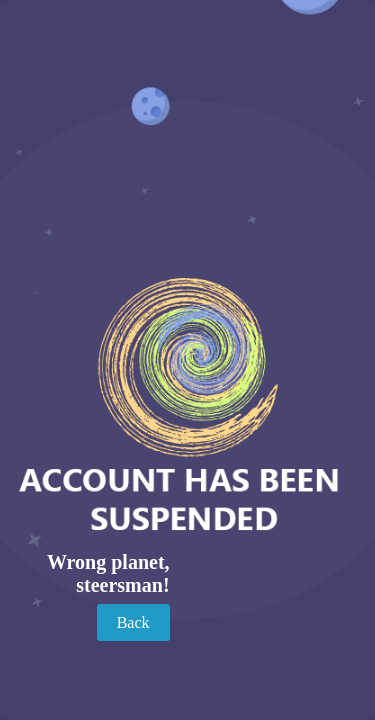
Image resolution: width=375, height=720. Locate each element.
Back (133, 622)
